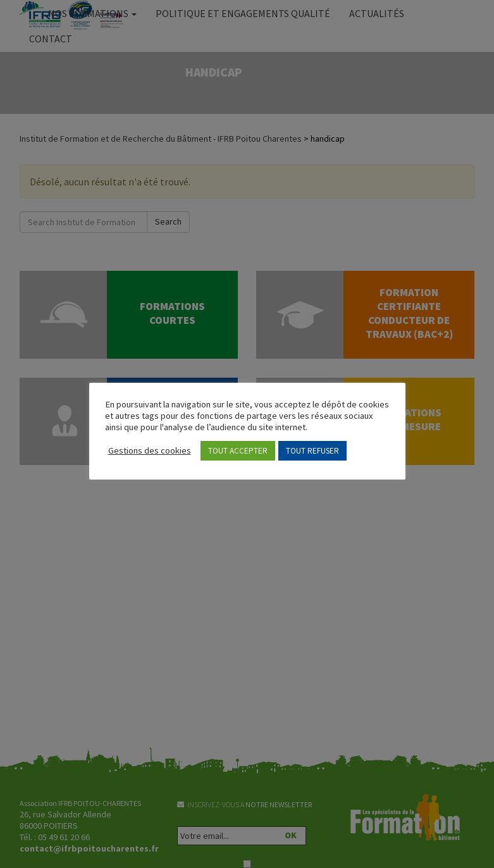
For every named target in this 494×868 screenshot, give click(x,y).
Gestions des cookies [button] (150, 450)
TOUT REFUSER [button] (312, 451)
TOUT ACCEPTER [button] (238, 451)
